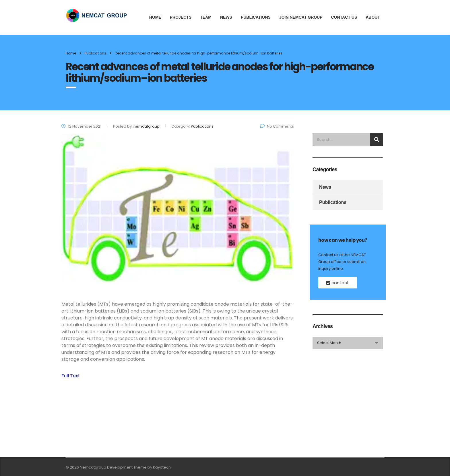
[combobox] (348, 343)
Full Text (71, 376)
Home (155, 17)
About (373, 17)
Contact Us (344, 17)
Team (206, 17)
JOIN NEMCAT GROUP (301, 17)
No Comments (277, 126)
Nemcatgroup (93, 467)
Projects (181, 17)
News (226, 17)
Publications (256, 17)
